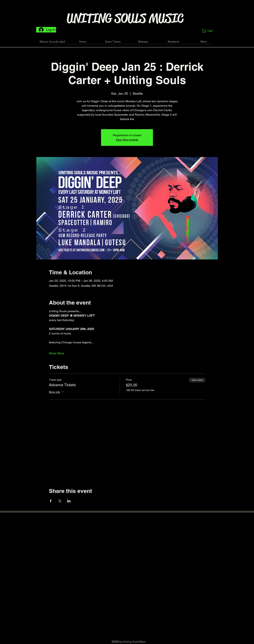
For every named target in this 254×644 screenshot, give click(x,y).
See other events (127, 140)
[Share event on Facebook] (51, 501)
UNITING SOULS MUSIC (125, 18)
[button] (210, 31)
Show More (56, 353)
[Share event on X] (60, 501)
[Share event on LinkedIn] (69, 501)
